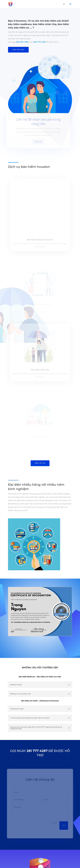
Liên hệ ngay (18, 50)
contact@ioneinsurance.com (42, 845)
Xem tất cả (40, 409)
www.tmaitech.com (53, 865)
